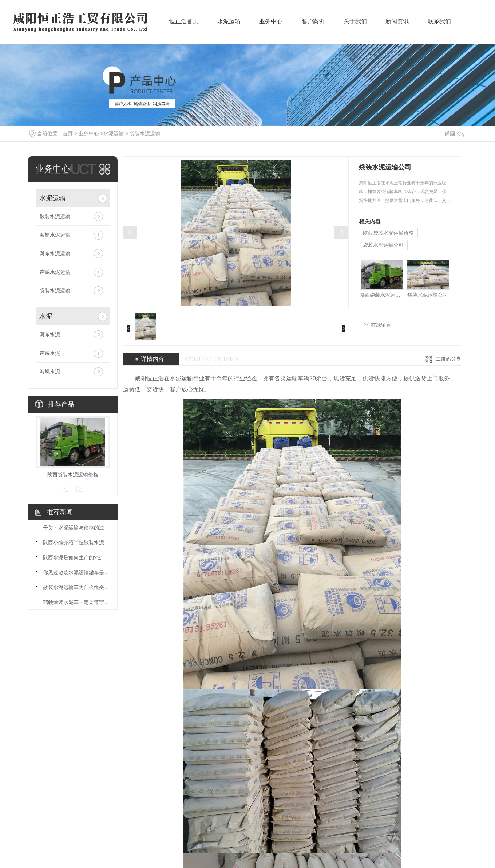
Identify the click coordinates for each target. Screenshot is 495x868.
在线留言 (377, 325)
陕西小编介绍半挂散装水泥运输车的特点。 (76, 543)
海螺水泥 (50, 372)
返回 (454, 134)
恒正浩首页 (184, 26)
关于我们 (355, 26)
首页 (68, 133)
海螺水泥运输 (55, 235)
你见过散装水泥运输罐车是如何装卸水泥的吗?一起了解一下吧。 (76, 572)
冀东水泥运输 (55, 253)
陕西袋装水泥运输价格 (73, 475)
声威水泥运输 (55, 272)
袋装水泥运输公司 (383, 245)
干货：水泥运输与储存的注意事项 (76, 528)
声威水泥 (50, 353)
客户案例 (313, 26)
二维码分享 (448, 359)
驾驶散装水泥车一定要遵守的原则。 (76, 602)
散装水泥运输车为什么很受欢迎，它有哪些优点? (76, 587)
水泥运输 (229, 26)
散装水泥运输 (55, 216)
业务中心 (271, 26)
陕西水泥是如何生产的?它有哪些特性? (76, 557)
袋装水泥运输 (145, 133)
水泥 (46, 316)
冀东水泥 (50, 335)
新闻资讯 (397, 26)
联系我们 (439, 26)
